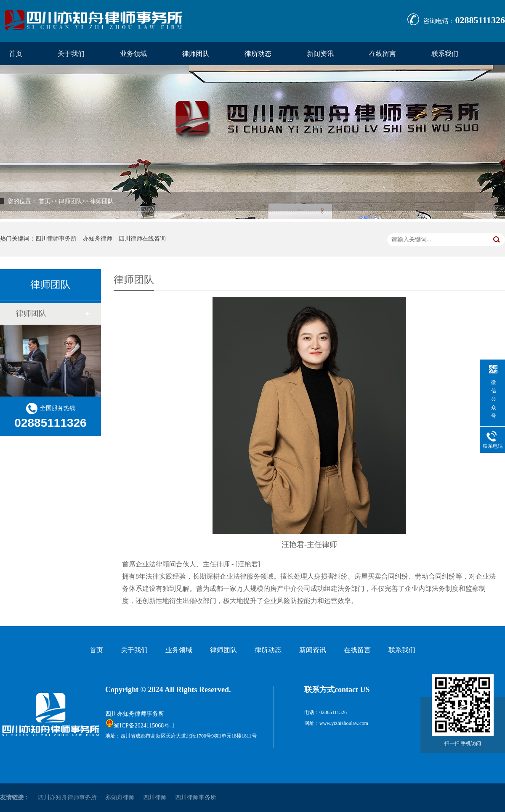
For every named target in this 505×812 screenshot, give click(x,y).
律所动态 (258, 54)
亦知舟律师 (98, 239)
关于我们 (71, 54)
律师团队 (196, 54)
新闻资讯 (320, 54)
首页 (16, 54)
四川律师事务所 (56, 239)
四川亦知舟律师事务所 (135, 714)
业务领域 (133, 54)
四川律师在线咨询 (142, 239)
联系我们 (445, 54)
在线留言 (383, 54)
